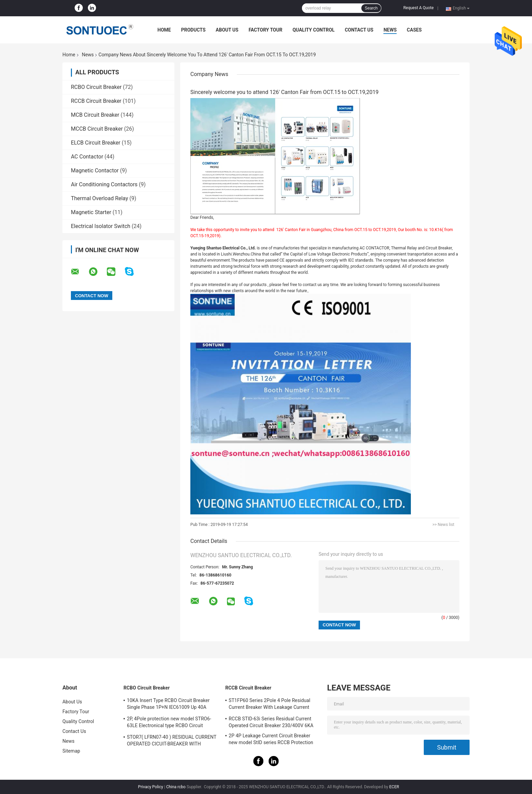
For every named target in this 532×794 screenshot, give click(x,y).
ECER (394, 787)
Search (371, 8)
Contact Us (359, 30)
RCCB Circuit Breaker (96, 101)
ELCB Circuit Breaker (96, 143)
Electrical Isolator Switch (101, 226)
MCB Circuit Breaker (95, 115)
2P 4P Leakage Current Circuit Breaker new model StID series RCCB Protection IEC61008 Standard (271, 740)
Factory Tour (266, 30)
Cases (414, 30)
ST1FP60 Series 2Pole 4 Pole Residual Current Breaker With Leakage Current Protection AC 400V (270, 705)
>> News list (443, 525)
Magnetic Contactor (95, 171)
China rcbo (176, 787)
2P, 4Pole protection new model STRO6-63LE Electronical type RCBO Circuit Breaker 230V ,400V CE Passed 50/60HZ (170, 723)
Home (164, 30)
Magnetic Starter (91, 212)
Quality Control (313, 30)
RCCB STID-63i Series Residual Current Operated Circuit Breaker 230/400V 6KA (271, 722)
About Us (227, 30)
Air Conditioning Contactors (104, 184)
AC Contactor (87, 157)
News (390, 30)
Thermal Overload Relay (100, 198)
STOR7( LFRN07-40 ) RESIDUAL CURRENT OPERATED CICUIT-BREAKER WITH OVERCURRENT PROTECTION (172, 741)
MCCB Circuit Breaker (97, 129)
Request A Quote (419, 8)
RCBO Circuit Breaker (96, 87)
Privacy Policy (151, 787)
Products (193, 30)
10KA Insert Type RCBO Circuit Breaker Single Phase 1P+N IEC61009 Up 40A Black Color (168, 705)
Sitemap (71, 751)
